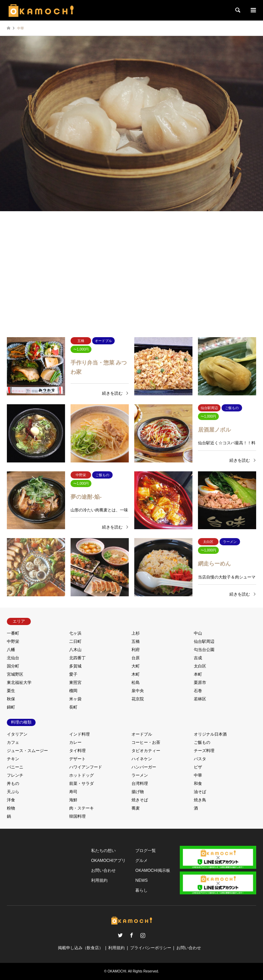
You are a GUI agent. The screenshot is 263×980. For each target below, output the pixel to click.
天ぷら (13, 792)
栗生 (11, 691)
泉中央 (138, 691)
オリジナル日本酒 (210, 734)
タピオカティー (146, 751)
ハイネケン (142, 759)
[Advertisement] (131, 265)
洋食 (11, 800)
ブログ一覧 (146, 851)
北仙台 (13, 658)
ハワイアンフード (86, 767)
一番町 (13, 633)
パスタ (200, 759)
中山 (198, 633)
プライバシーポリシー (151, 948)
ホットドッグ (82, 775)
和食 (198, 784)
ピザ (198, 767)
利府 (136, 650)
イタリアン (17, 734)
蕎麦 (136, 808)
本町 (198, 674)
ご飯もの (202, 742)
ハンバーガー (144, 767)
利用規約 (99, 880)
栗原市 (200, 683)
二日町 (75, 641)
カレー (75, 742)
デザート (77, 759)
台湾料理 (140, 784)
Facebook (131, 935)
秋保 (11, 699)
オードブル (142, 734)
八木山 (75, 650)
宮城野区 (15, 674)
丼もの (13, 784)
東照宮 (75, 683)
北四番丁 (77, 658)
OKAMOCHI (117, 971)
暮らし (141, 890)
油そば (200, 792)
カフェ (13, 742)
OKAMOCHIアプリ (108, 861)
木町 (136, 674)
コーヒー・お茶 (146, 742)
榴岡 (73, 691)
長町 (73, 707)
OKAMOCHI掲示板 (153, 870)
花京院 (138, 699)
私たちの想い (103, 851)
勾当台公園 (204, 650)
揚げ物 (138, 792)
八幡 (11, 650)
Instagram (143, 935)
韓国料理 (77, 816)
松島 (136, 683)
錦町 (11, 707)
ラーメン (140, 775)
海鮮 (73, 800)
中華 (198, 775)
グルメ (141, 861)
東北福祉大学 (19, 683)
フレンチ (15, 775)
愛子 (73, 674)
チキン (13, 759)
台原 (136, 658)
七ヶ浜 (75, 633)
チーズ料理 (204, 751)
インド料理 (79, 734)
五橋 (136, 641)
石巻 (198, 691)
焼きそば (140, 800)
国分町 (13, 666)
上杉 (136, 633)
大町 (136, 666)
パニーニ (15, 767)
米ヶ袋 (75, 699)
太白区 (200, 666)
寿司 (73, 792)
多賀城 (75, 666)
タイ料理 (77, 751)
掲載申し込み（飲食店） (80, 948)
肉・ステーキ (82, 808)
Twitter (120, 935)
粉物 (11, 808)
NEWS (141, 880)
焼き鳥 (200, 800)
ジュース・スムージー (27, 751)
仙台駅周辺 (204, 641)
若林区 (200, 699)
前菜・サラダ (82, 784)
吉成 (198, 658)
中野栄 (13, 641)
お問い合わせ (103, 870)
